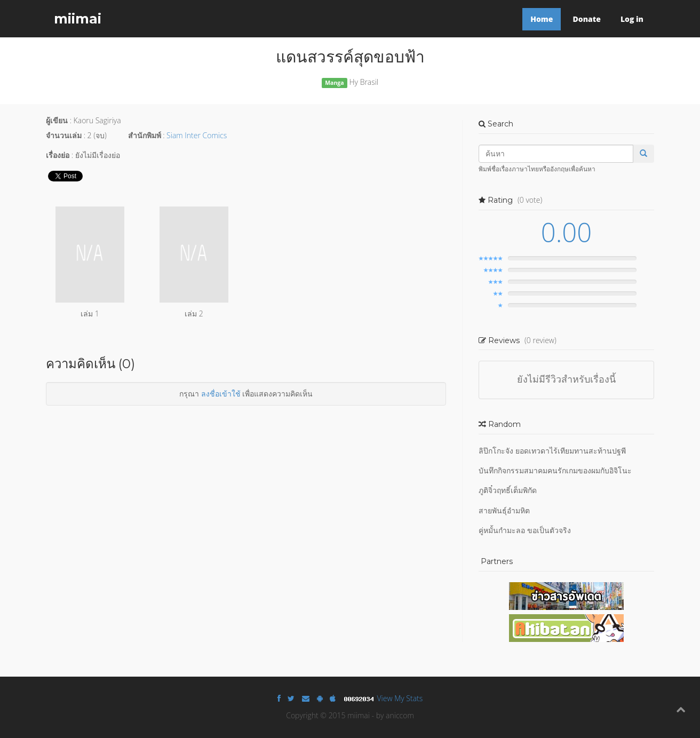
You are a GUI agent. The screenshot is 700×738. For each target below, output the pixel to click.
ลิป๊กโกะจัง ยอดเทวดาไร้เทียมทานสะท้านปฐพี (552, 451)
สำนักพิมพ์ (145, 135)
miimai (78, 19)
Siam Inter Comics (197, 135)
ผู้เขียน (57, 120)
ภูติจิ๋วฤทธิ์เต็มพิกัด (508, 490)
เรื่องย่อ (58, 155)
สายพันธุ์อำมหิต (504, 510)
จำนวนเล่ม (64, 135)
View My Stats (400, 698)
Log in (632, 19)
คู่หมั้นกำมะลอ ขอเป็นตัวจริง (525, 530)
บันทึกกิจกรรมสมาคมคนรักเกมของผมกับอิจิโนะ (555, 470)
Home (542, 19)
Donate (586, 19)
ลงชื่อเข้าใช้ (221, 394)
